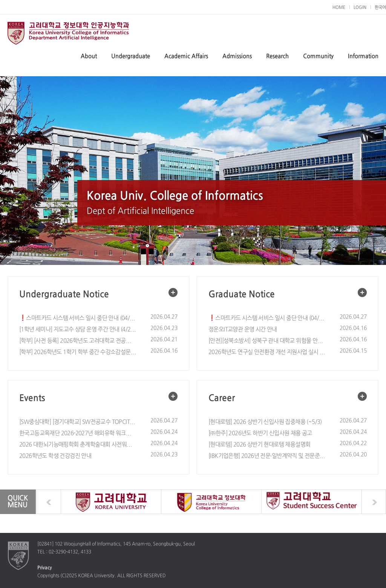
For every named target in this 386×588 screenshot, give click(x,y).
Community (318, 56)
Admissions (237, 56)
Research (277, 56)
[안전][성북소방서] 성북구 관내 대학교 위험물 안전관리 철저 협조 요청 (267, 341)
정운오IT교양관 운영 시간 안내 (243, 330)
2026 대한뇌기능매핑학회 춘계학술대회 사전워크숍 (78, 445)
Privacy (45, 568)
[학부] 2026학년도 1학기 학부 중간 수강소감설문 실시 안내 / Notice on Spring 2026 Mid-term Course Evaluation (78, 352)
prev (49, 502)
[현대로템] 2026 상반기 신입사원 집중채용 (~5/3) (265, 422)
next (374, 502)
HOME (339, 8)
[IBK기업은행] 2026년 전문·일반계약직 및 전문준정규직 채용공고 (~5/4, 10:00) (267, 456)
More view (173, 292)
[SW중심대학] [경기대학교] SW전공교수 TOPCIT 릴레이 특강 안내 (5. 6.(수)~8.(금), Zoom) (78, 422)
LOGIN (360, 8)
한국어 (380, 8)
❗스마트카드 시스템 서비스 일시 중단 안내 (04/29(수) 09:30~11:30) (78, 318)
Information (363, 56)
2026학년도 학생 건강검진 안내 (55, 456)
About (89, 56)
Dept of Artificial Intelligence (68, 33)
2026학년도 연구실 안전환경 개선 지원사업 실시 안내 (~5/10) (267, 352)
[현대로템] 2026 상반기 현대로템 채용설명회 (259, 445)
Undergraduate (131, 56)
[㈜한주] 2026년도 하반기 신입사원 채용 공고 (260, 433)
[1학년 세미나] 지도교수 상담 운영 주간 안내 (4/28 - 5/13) (78, 330)
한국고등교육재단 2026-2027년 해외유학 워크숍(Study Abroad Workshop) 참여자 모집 (78, 433)
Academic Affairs (186, 56)
